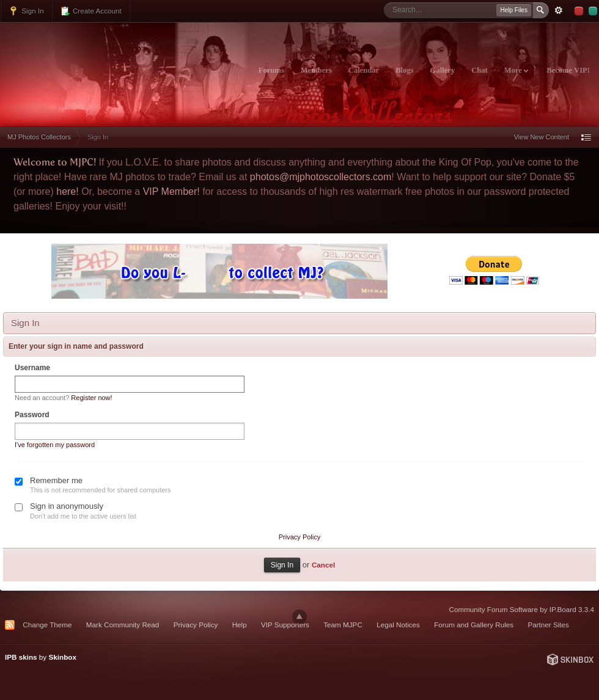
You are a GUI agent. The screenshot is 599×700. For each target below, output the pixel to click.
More (516, 70)
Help (240, 625)
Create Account (91, 11)
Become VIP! (568, 70)
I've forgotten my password (55, 445)
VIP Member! (171, 191)
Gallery (443, 70)
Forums (271, 70)
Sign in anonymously (67, 506)
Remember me (56, 480)
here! (67, 191)
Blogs (404, 70)
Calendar (364, 70)
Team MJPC (343, 625)
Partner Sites (548, 625)
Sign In (26, 11)
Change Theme (47, 625)
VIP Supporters (285, 625)
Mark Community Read (123, 625)
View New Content (542, 137)
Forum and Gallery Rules (474, 625)
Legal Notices (398, 625)
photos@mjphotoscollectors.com (321, 177)
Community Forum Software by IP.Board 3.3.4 (521, 609)
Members (316, 70)
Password (32, 415)
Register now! (91, 398)
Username (32, 368)
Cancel (323, 565)
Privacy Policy (299, 537)
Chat (480, 70)
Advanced (559, 10)
